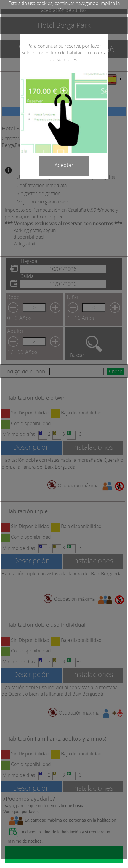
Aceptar (64, 165)
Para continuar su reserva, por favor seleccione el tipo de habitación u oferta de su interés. (64, 53)
